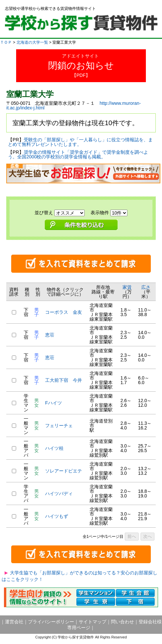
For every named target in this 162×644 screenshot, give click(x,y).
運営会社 (14, 622)
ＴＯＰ (6, 42)
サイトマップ (93, 622)
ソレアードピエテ (64, 471)
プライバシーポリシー (51, 622)
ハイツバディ (59, 494)
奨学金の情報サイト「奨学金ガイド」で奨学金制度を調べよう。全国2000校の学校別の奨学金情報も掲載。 (78, 154)
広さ (146, 287)
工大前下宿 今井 (64, 380)
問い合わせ (122, 622)
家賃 (127, 287)
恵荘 (50, 335)
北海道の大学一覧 (32, 42)
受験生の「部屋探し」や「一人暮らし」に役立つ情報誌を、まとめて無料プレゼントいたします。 (80, 142)
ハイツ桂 (54, 448)
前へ (132, 536)
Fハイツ (54, 403)
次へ (148, 536)
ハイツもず (57, 516)
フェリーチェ (59, 425)
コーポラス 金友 (64, 312)
